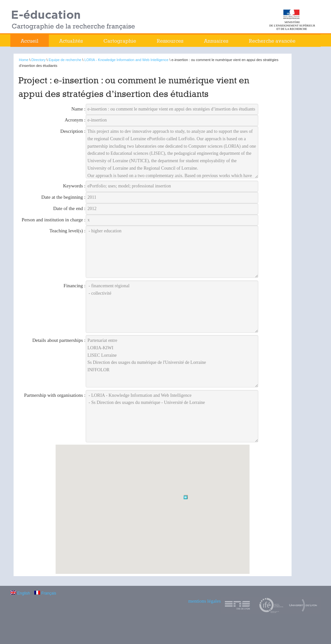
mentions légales (205, 601)
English (20, 593)
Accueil (30, 41)
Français (45, 593)
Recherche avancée (272, 41)
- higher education (172, 252)
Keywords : (74, 186)
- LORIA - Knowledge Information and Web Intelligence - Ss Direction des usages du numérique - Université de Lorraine (172, 416)
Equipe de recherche (65, 60)
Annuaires (216, 41)
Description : (73, 131)
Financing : (75, 286)
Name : (79, 109)
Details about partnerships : (59, 340)
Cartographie (120, 41)
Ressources (170, 41)
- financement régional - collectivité (172, 307)
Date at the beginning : (64, 197)
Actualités (71, 41)
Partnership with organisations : (55, 395)
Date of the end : (69, 208)
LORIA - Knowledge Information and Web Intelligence (126, 60)
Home (24, 60)
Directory (38, 60)
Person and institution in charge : (54, 220)
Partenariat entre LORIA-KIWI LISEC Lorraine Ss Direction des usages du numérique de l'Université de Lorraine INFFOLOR (172, 361)
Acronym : (75, 120)
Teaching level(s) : (67, 231)
